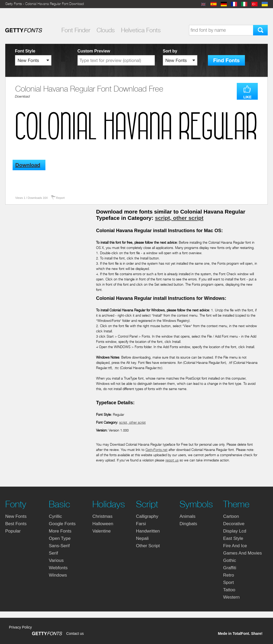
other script (148, 546)
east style (233, 538)
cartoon (231, 516)
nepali (142, 538)
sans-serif (59, 546)
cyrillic (55, 516)
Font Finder (76, 30)
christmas (103, 516)
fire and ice (235, 546)
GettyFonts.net (156, 450)
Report (60, 198)
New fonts (16, 516)
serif (53, 553)
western (231, 597)
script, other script (179, 218)
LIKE (247, 97)
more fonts (60, 531)
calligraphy (147, 516)
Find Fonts (226, 60)
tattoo (229, 590)
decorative (234, 524)
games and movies (242, 553)
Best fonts (16, 524)
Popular (13, 531)
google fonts (62, 524)
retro (229, 575)
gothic (230, 560)
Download (22, 96)
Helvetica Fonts (141, 30)
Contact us (75, 634)
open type (60, 538)
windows (58, 575)
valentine (102, 531)
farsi (141, 524)
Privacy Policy (20, 627)
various (56, 560)
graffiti (230, 568)
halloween (103, 524)
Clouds (106, 30)
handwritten (148, 531)
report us (172, 460)
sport (229, 582)
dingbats (188, 524)
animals (187, 516)
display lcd (235, 531)
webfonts (58, 568)
